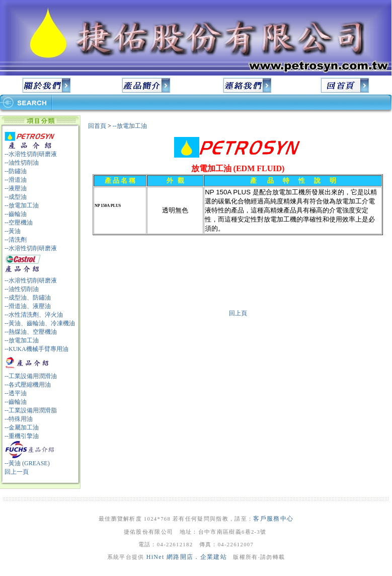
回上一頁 (17, 472)
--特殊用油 (19, 419)
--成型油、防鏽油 (28, 298)
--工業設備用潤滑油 (31, 376)
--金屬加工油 (22, 427)
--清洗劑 (16, 240)
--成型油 (16, 197)
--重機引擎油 (22, 436)
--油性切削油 (22, 163)
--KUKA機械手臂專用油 (36, 349)
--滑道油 (16, 180)
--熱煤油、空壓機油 (31, 332)
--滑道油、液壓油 (28, 306)
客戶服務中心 (273, 519)
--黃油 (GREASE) (27, 463)
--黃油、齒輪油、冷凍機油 (40, 323)
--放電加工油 (22, 205)
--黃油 (13, 231)
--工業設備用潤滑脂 (31, 410)
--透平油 (16, 393)
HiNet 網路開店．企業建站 (187, 557)
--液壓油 (16, 188)
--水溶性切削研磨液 (31, 154)
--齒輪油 (16, 214)
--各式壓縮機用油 (28, 385)
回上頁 (238, 313)
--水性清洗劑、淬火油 (34, 315)
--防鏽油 (16, 171)
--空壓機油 (19, 223)
